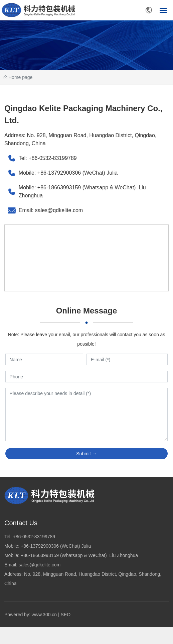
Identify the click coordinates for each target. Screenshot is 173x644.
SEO (66, 615)
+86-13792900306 (59, 173)
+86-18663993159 (60, 188)
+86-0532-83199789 (53, 158)
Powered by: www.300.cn (31, 615)
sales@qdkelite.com (59, 210)
